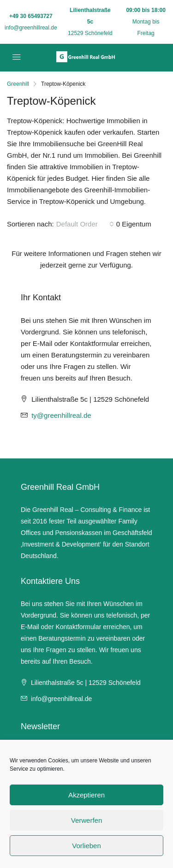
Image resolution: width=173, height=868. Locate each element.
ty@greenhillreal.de (61, 415)
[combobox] (85, 224)
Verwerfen (87, 820)
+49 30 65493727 (31, 16)
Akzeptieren (86, 795)
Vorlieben (86, 846)
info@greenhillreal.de (31, 28)
